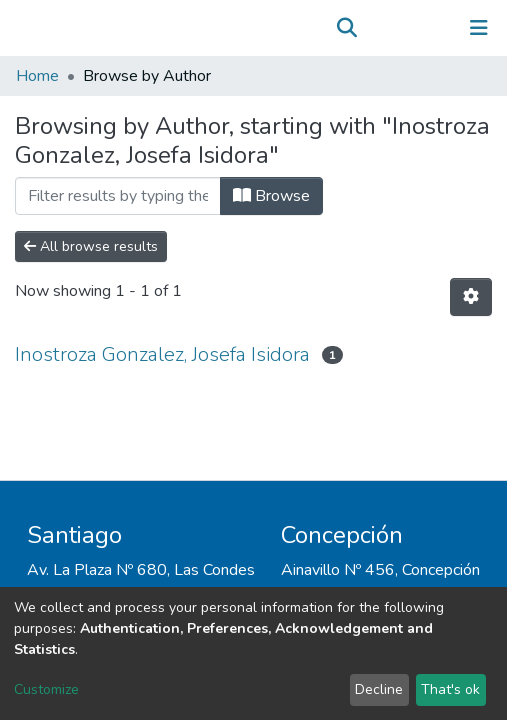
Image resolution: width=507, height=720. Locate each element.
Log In (416, 28)
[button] (375, 28)
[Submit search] (346, 28)
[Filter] (118, 196)
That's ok (450, 689)
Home (37, 76)
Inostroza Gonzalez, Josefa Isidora (162, 354)
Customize (46, 689)
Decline (379, 689)
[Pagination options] (471, 297)
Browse (271, 196)
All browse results (91, 246)
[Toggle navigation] (479, 28)
